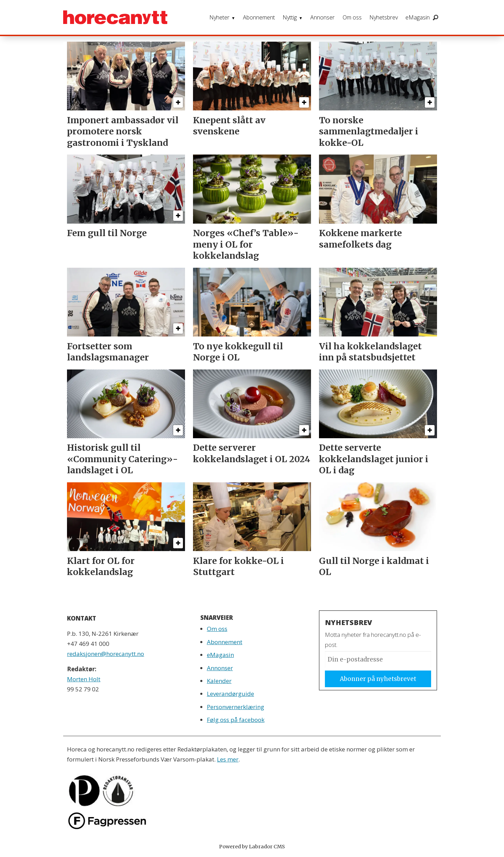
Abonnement (259, 17)
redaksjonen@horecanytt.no (106, 654)
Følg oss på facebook (236, 720)
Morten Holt (84, 679)
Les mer (228, 759)
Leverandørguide (230, 694)
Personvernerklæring (236, 707)
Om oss (352, 17)
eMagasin (418, 17)
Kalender (219, 681)
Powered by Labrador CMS (252, 847)
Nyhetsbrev (384, 17)
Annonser (322, 17)
